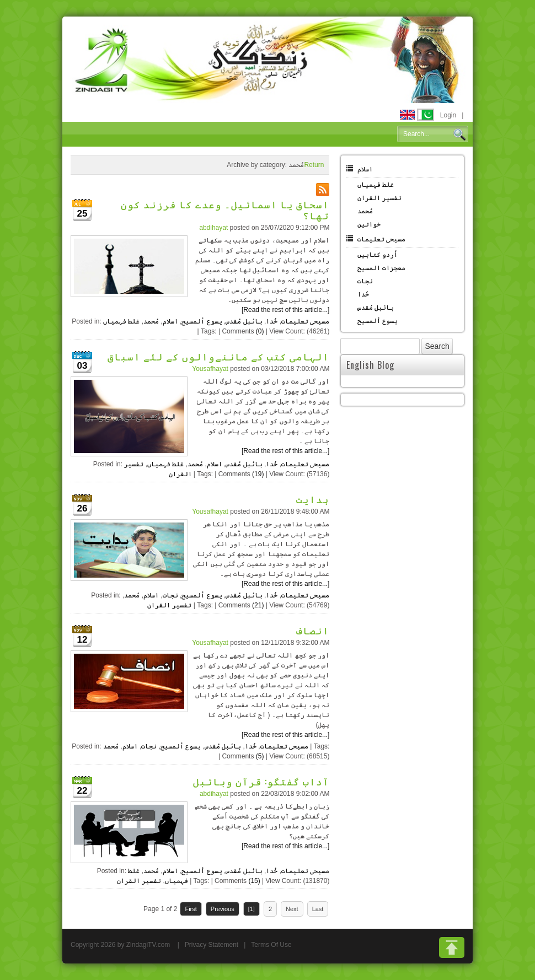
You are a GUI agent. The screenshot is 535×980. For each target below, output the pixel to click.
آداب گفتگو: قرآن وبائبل (261, 781)
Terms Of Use (271, 945)
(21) (258, 605)
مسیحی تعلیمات (305, 321)
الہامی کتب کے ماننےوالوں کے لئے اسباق (218, 356)
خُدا (272, 321)
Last (318, 909)
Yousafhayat (210, 369)
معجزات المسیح (381, 268)
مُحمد (151, 321)
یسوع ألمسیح (202, 321)
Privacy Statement (212, 945)
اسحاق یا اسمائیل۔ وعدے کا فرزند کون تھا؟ (225, 209)
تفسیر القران (169, 605)
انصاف (313, 630)
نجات (170, 595)
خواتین (369, 224)
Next (292, 909)
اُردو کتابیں (378, 255)
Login (448, 115)
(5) (260, 756)
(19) (258, 474)
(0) (260, 331)
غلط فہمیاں (121, 321)
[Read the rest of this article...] (285, 310)
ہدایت (313, 499)
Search (459, 134)
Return (314, 165)
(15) (254, 881)
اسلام (170, 321)
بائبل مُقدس (244, 321)
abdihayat (213, 228)
